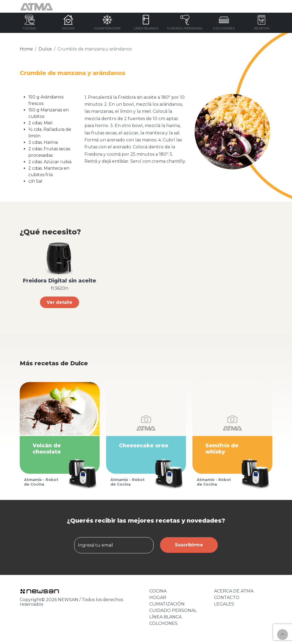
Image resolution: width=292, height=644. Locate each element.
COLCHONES (163, 623)
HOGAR (158, 597)
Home (26, 49)
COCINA (158, 591)
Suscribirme (189, 545)
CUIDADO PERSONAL (173, 610)
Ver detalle (60, 302)
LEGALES (224, 604)
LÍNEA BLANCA (165, 617)
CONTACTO (227, 597)
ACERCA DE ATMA (234, 591)
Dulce (45, 49)
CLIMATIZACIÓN (167, 604)
